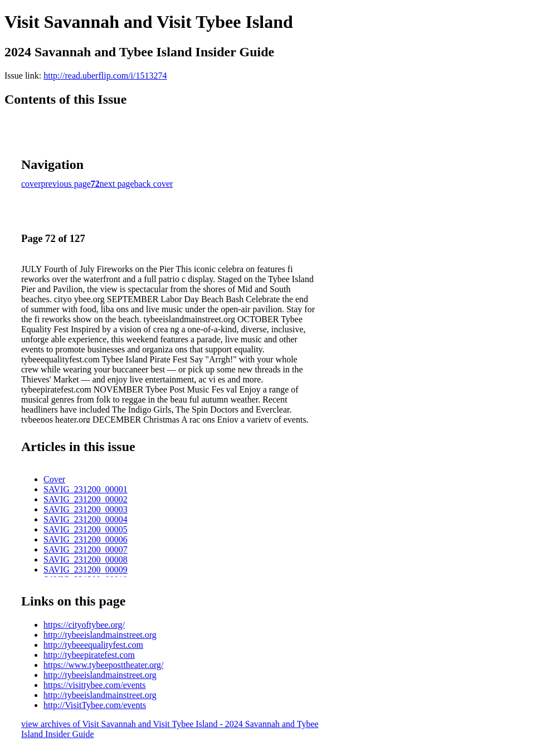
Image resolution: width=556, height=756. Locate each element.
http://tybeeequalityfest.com (93, 645)
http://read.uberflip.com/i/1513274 (105, 76)
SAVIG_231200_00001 (86, 489)
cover (31, 184)
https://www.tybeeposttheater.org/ (104, 665)
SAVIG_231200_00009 (86, 570)
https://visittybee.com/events (95, 685)
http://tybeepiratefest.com (89, 655)
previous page (66, 184)
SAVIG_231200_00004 (86, 519)
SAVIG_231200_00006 (86, 539)
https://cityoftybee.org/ (84, 625)
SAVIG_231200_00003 (86, 509)
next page (117, 184)
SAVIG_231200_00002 (86, 499)
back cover (154, 184)
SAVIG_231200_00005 (86, 529)
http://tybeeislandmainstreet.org (100, 635)
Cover (54, 479)
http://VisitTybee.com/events (95, 705)
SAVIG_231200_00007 (86, 549)
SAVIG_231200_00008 (86, 559)
